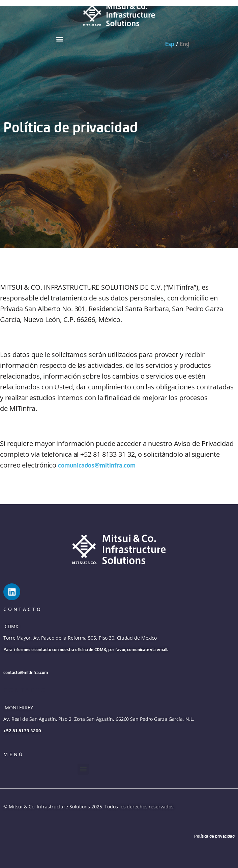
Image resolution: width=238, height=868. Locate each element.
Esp (170, 44)
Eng (185, 44)
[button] (59, 39)
